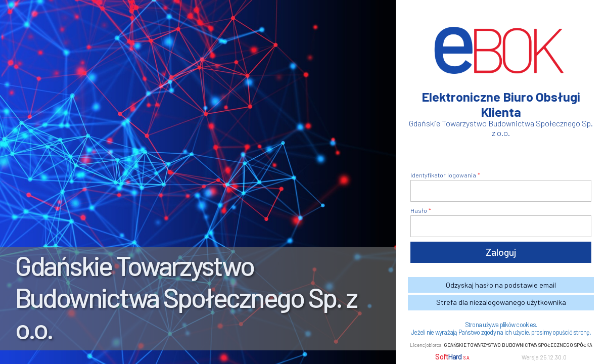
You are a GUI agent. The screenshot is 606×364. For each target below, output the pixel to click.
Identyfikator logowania (443, 175)
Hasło (419, 210)
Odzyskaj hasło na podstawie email (501, 285)
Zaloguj (501, 252)
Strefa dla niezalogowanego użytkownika (501, 302)
